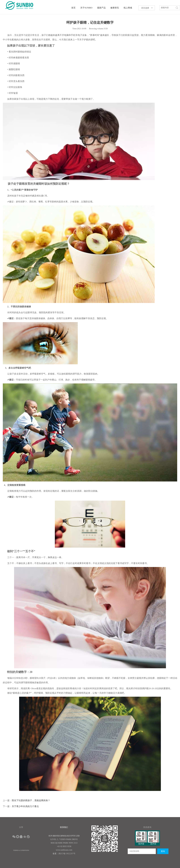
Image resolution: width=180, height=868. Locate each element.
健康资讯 (115, 8)
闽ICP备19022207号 (67, 854)
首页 (73, 8)
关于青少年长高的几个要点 (25, 806)
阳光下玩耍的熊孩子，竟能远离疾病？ (31, 800)
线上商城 (128, 8)
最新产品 (101, 8)
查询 (163, 851)
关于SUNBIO (86, 8)
